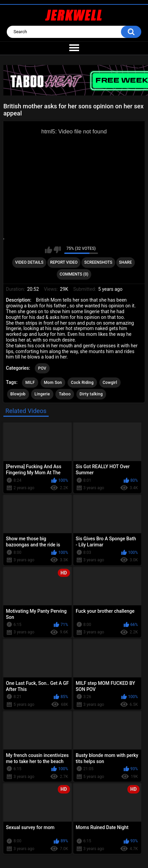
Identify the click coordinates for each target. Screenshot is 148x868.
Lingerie (42, 394)
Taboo (65, 394)
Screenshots (98, 262)
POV (42, 368)
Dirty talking (91, 394)
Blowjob (18, 394)
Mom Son (53, 383)
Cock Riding (82, 383)
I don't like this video (57, 250)
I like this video (48, 250)
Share (125, 262)
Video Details (29, 262)
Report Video (64, 262)
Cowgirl (110, 383)
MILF (30, 383)
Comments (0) (74, 274)
